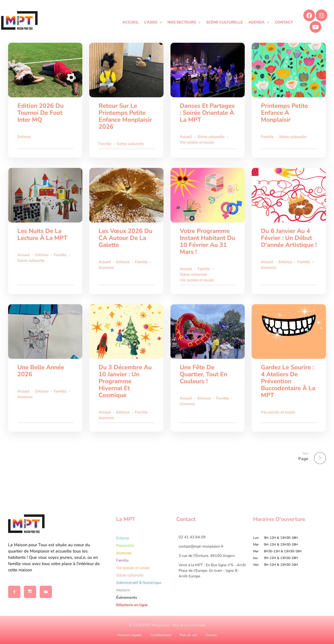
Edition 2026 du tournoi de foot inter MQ (40, 113)
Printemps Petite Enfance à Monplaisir (284, 113)
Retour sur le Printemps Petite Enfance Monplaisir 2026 (125, 116)
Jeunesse (106, 268)
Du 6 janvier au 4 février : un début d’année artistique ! (289, 238)
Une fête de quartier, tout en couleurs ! (204, 374)
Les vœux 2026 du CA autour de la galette (125, 238)
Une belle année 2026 (41, 371)
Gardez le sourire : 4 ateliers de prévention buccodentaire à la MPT (288, 381)
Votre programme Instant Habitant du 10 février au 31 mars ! (207, 241)
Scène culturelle (130, 144)
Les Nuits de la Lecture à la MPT (42, 234)
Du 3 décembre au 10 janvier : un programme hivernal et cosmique (125, 381)
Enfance (24, 137)
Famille (105, 144)
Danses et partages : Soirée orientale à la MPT (207, 113)
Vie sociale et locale (197, 142)
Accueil (186, 137)
